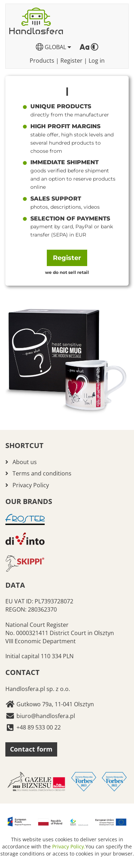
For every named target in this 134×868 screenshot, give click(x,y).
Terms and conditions (42, 473)
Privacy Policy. (69, 846)
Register (71, 61)
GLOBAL (53, 47)
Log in (97, 61)
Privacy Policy (31, 485)
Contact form (31, 749)
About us (25, 462)
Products (42, 61)
